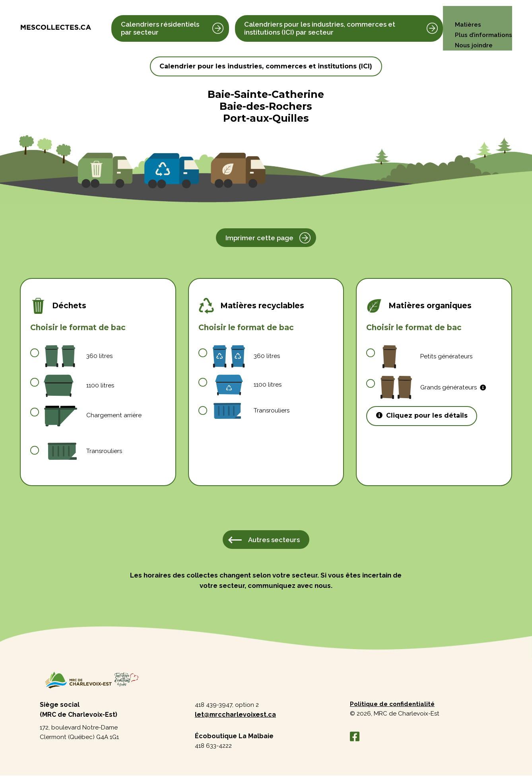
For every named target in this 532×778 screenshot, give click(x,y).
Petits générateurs (427, 357)
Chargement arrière (93, 415)
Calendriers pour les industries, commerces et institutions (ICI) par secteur (319, 21)
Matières (466, 11)
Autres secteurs (274, 540)
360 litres (79, 356)
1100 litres (80, 386)
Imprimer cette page (259, 238)
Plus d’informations (482, 21)
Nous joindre (472, 32)
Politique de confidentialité (394, 706)
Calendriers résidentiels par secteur (160, 21)
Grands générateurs (434, 388)
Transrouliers (84, 452)
